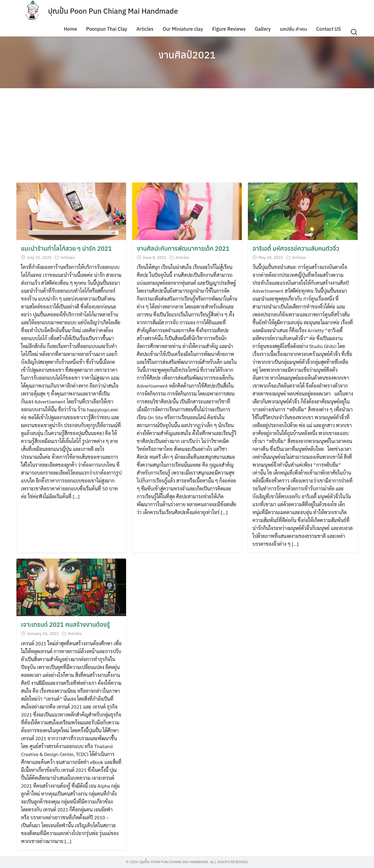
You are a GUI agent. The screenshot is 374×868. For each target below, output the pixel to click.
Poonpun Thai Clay (107, 29)
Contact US (328, 29)
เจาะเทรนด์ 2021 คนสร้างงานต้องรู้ (65, 624)
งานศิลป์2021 (187, 55)
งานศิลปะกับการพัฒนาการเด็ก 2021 (183, 248)
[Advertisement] (187, 137)
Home (70, 29)
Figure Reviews (229, 29)
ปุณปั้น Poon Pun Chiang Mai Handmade (113, 11)
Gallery (263, 29)
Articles (145, 29)
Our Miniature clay (183, 29)
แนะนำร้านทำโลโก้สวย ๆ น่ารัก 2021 (66, 248)
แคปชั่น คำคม (293, 29)
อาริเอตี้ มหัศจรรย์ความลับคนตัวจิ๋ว (296, 248)
